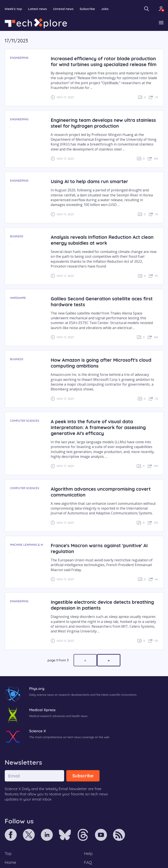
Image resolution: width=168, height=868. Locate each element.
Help (88, 853)
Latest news (37, 9)
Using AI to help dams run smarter (89, 181)
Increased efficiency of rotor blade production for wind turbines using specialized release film (103, 61)
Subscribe (87, 9)
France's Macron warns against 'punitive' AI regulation (99, 548)
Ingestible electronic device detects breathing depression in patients (102, 605)
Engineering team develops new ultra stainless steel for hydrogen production (103, 123)
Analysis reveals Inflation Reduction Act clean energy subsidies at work (102, 240)
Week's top (13, 9)
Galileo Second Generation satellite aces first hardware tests (102, 301)
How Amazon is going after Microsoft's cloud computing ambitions (101, 363)
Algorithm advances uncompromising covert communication (101, 492)
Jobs (105, 9)
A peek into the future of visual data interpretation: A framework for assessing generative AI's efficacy (98, 427)
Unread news (63, 9)
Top (8, 853)
